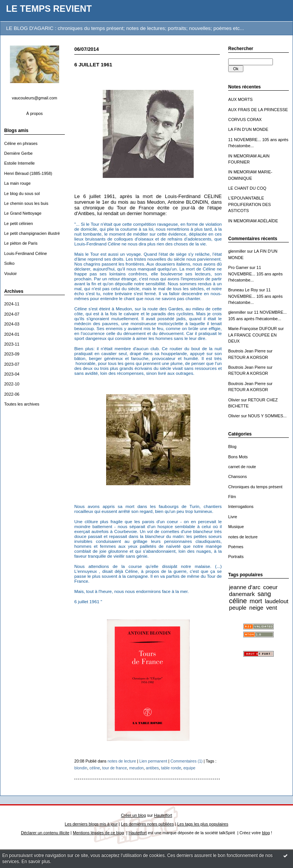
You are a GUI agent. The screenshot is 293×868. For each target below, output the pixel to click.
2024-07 (12, 314)
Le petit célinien (19, 223)
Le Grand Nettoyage (23, 213)
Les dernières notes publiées (147, 824)
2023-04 (12, 374)
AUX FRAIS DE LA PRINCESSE (258, 110)
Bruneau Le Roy (243, 290)
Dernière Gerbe (18, 153)
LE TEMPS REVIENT (49, 9)
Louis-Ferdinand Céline (26, 253)
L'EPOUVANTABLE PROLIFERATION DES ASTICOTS (250, 204)
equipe (190, 768)
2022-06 (12, 394)
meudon (136, 768)
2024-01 (12, 334)
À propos (34, 113)
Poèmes (236, 547)
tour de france (115, 768)
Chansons (237, 476)
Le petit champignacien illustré (32, 233)
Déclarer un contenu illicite (45, 833)
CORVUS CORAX (245, 120)
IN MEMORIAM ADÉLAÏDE (253, 221)
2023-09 (12, 354)
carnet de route (242, 467)
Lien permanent (154, 761)
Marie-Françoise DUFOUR (252, 329)
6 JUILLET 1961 (93, 65)
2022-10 (12, 384)
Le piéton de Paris (21, 243)
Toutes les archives (22, 404)
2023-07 (12, 364)
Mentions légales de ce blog (98, 833)
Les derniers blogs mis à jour (91, 824)
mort (256, 601)
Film (232, 497)
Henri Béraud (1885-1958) (28, 173)
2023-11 (12, 344)
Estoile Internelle (20, 163)
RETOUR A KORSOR (248, 357)
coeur (270, 587)
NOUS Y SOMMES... (267, 416)
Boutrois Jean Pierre (247, 351)
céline (238, 601)
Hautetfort (163, 815)
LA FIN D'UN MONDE (248, 129)
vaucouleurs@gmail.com (34, 98)
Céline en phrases (21, 143)
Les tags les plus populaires (203, 824)
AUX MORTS (241, 99)
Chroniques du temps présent (255, 487)
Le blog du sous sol (22, 193)
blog (266, 833)
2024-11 (12, 304)
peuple (238, 608)
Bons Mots (238, 457)
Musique (236, 527)
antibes (152, 768)
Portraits (236, 557)
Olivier (234, 400)
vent (272, 608)
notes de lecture (243, 537)
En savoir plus (36, 862)
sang (264, 594)
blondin (81, 768)
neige (256, 608)
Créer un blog (133, 815)
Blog (232, 447)
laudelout (277, 601)
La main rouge (17, 183)
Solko (9, 263)
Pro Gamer (238, 267)
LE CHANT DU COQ (247, 188)
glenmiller (237, 251)
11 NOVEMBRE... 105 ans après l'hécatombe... (255, 274)
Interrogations (241, 506)
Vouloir (10, 274)
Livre (233, 517)
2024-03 (12, 324)
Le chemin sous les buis (26, 203)
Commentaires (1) (187, 761)
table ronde (171, 768)
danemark (242, 594)
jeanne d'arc (245, 587)
